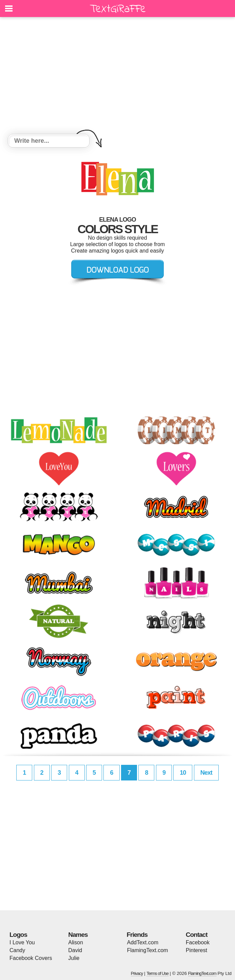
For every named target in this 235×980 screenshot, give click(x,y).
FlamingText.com (148, 950)
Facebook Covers (31, 958)
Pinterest (197, 950)
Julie (74, 958)
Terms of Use (158, 973)
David (75, 950)
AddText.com (143, 942)
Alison (76, 942)
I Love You (22, 942)
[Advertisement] (118, 76)
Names (78, 935)
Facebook (198, 942)
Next (206, 773)
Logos (18, 935)
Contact (197, 935)
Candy (17, 950)
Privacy (137, 973)
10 (183, 773)
